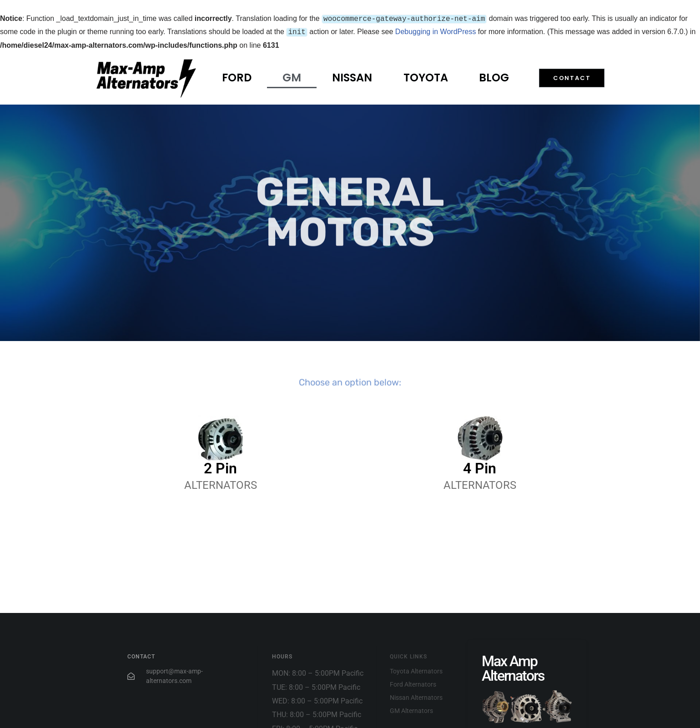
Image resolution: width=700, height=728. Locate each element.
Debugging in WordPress (436, 31)
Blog (494, 76)
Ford (237, 76)
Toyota (426, 76)
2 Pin (220, 467)
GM (292, 76)
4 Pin (480, 467)
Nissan (352, 76)
